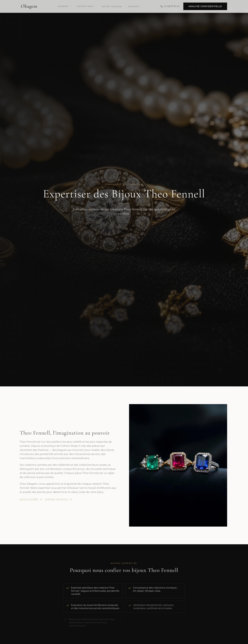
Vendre (64, 6)
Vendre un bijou (57, 500)
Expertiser (86, 6)
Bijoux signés (29, 500)
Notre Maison (112, 6)
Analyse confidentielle (205, 6)
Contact (134, 6)
